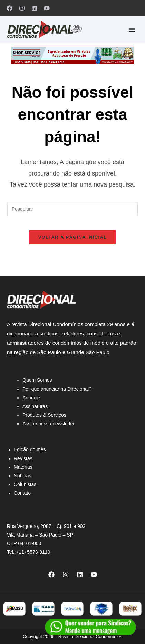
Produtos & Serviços (44, 415)
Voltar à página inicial (73, 237)
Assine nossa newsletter (49, 424)
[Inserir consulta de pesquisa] (72, 209)
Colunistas (25, 484)
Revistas (23, 458)
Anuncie (31, 398)
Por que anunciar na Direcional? (57, 389)
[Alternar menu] (132, 30)
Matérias (23, 467)
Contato (22, 493)
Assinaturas (35, 406)
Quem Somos (37, 380)
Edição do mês (30, 449)
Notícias (23, 476)
